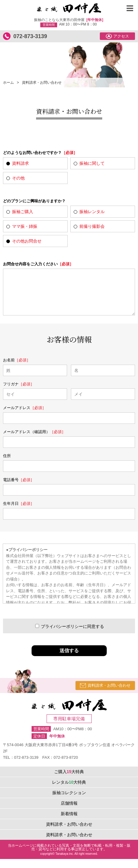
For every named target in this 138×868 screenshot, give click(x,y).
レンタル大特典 (69, 791)
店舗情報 (69, 812)
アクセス (117, 36)
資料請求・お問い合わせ (105, 695)
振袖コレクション (69, 802)
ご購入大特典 (69, 781)
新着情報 (69, 823)
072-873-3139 (30, 36)
